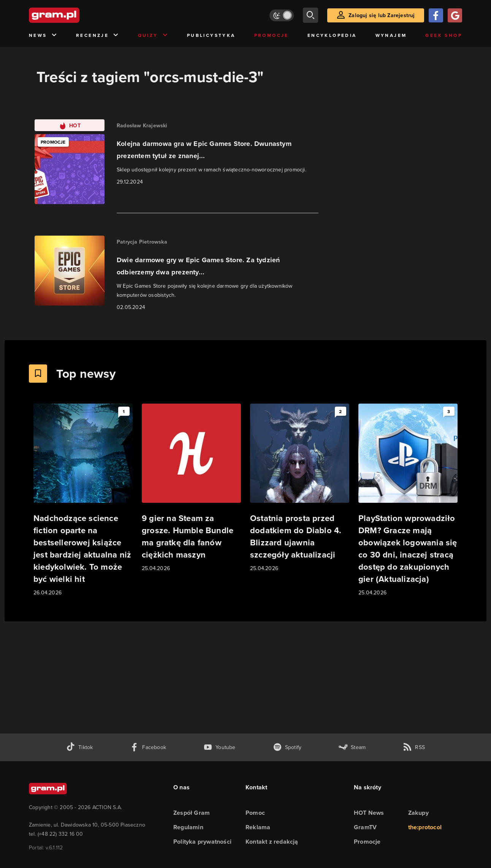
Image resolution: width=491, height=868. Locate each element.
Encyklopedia (332, 35)
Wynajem (391, 35)
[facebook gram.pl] (148, 747)
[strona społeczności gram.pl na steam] (352, 747)
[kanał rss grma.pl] (414, 747)
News (43, 36)
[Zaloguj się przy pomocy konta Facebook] (436, 15)
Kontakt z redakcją (272, 842)
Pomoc (255, 813)
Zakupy (418, 813)
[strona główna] (73, 15)
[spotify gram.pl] (287, 747)
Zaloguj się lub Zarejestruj (382, 15)
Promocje (272, 35)
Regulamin (188, 827)
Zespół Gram (192, 813)
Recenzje (98, 36)
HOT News (369, 813)
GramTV (365, 827)
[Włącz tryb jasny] (282, 15)
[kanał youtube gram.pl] (219, 747)
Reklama (258, 827)
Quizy (153, 36)
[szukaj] (310, 15)
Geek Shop (444, 35)
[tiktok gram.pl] (79, 747)
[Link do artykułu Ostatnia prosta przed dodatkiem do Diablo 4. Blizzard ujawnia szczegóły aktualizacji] (300, 488)
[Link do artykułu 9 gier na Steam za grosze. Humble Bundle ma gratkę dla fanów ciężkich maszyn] (191, 488)
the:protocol (425, 827)
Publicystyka (211, 35)
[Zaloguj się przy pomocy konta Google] (455, 15)
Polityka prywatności (202, 842)
